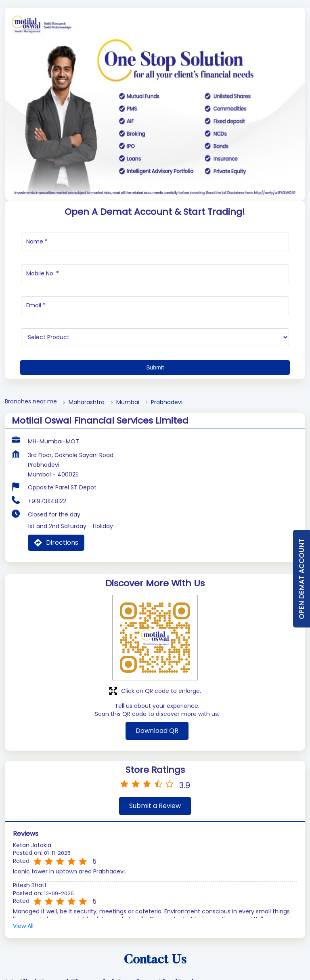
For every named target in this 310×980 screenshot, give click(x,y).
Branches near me (31, 441)
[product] (155, 377)
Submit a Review (155, 845)
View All (23, 966)
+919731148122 (47, 541)
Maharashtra (87, 442)
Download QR (157, 770)
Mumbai (128, 442)
